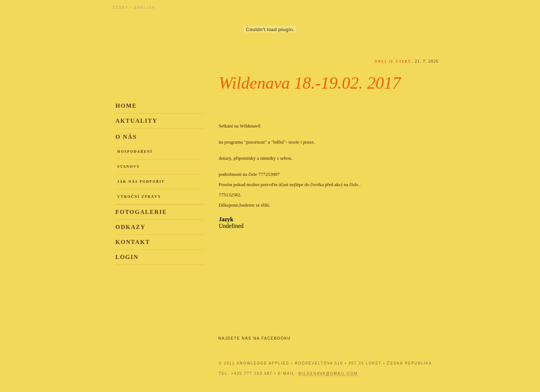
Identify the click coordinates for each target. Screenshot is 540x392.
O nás (126, 137)
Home (126, 106)
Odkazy (130, 227)
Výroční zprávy (139, 197)
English (145, 8)
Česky (121, 8)
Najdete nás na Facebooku (255, 338)
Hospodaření (135, 151)
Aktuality (136, 121)
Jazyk (226, 219)
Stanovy (129, 167)
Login (127, 257)
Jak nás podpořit (141, 182)
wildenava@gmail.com (328, 373)
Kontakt (133, 242)
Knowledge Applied (178, 27)
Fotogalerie (141, 212)
